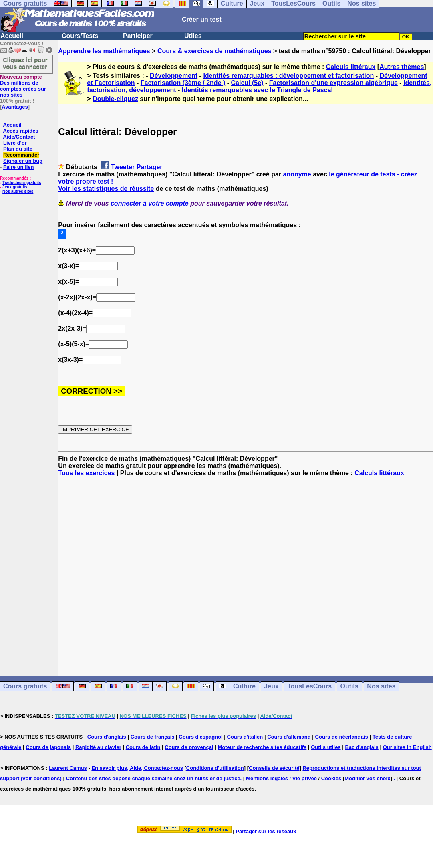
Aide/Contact (19, 137)
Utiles (193, 36)
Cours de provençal (189, 747)
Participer (138, 36)
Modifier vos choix (367, 778)
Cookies (331, 778)
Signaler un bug (23, 161)
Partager (150, 167)
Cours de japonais (48, 747)
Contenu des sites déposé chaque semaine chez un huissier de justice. (154, 778)
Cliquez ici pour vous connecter (25, 63)
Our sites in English (407, 747)
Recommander (21, 155)
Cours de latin (143, 747)
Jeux (271, 686)
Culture (244, 686)
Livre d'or (15, 143)
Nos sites (381, 686)
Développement (174, 76)
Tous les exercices (86, 473)
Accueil (12, 36)
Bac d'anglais (362, 747)
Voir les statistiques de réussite (106, 189)
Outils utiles (326, 747)
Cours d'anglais (107, 737)
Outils (349, 686)
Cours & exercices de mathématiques (214, 51)
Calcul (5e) (247, 83)
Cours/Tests (80, 36)
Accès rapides (20, 131)
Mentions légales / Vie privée (281, 778)
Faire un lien (19, 167)
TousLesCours (309, 686)
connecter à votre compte (150, 203)
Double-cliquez (115, 99)
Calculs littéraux (351, 67)
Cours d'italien (245, 737)
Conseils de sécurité (274, 768)
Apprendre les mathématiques (104, 51)
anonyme (297, 174)
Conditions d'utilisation (215, 768)
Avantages (15, 107)
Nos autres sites (18, 191)
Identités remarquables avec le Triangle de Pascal (257, 90)
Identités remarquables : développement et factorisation (288, 76)
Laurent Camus (68, 768)
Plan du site (18, 149)
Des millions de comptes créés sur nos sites (23, 86)
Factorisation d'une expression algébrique (333, 83)
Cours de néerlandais (342, 737)
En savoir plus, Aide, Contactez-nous (137, 768)
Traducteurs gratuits (22, 183)
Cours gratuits (25, 686)
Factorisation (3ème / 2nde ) (183, 83)
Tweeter (123, 167)
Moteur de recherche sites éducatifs (262, 747)
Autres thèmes (402, 67)
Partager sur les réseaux (266, 831)
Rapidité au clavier (98, 747)
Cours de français (153, 737)
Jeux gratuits (15, 187)
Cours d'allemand (289, 737)
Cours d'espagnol (200, 737)
